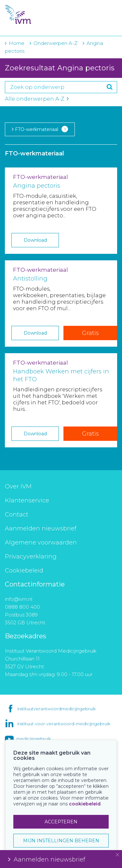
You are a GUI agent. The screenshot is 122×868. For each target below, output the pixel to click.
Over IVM (18, 486)
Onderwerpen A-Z (55, 43)
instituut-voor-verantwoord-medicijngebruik (64, 724)
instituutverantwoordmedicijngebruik (56, 709)
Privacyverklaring (31, 557)
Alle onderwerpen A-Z (37, 99)
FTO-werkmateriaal (40, 129)
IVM (42, 15)
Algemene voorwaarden (41, 542)
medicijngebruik (34, 739)
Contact (17, 514)
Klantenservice (27, 500)
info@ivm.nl (19, 599)
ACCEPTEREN (61, 822)
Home (17, 43)
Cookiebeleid (24, 571)
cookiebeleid (85, 804)
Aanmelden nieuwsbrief (41, 528)
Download (35, 240)
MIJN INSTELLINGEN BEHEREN (61, 841)
